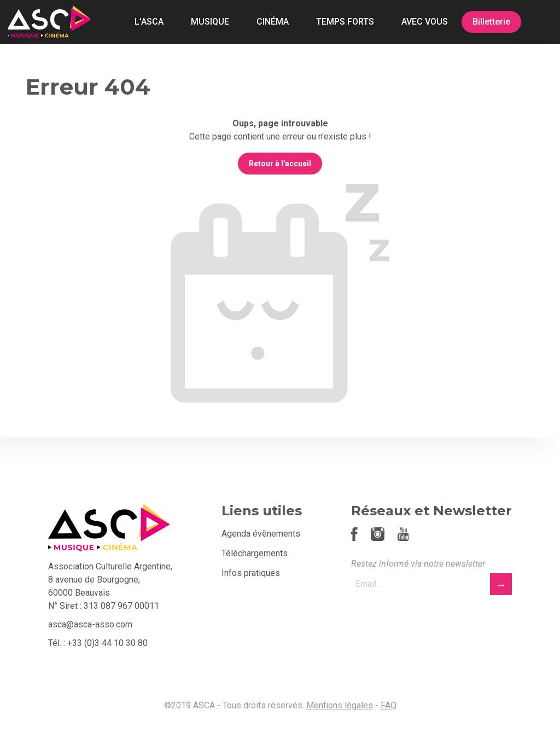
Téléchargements (255, 553)
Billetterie (491, 22)
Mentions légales (340, 705)
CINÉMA (273, 22)
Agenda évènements (261, 534)
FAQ (389, 705)
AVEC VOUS (425, 22)
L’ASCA (149, 22)
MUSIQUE (210, 22)
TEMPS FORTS (345, 22)
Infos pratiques (251, 573)
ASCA (49, 22)
